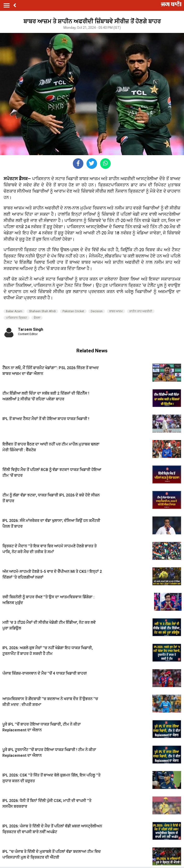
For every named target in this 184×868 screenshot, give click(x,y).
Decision (97, 311)
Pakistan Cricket (73, 311)
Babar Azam (14, 311)
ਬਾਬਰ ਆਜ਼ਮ (116, 311)
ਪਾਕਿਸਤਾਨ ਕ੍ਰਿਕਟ (17, 318)
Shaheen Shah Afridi (42, 311)
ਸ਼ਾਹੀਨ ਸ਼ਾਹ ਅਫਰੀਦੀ (141, 311)
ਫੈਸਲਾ (37, 318)
